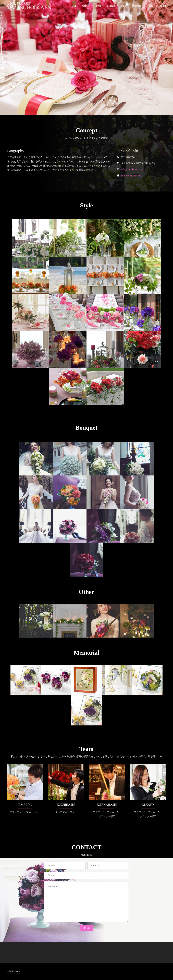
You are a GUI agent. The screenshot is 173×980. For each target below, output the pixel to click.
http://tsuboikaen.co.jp (132, 176)
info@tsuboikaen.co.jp (132, 169)
